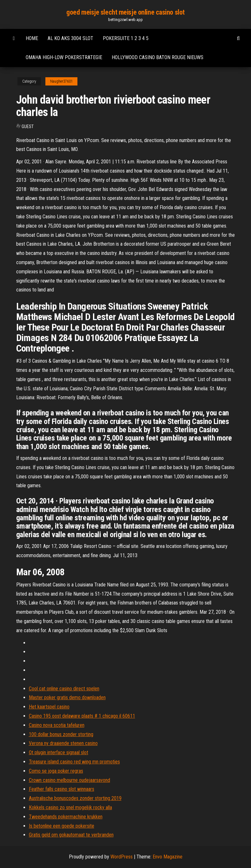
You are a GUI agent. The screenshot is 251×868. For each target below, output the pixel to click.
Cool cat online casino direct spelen (64, 689)
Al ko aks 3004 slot (70, 38)
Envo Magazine (168, 857)
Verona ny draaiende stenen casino (63, 743)
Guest (28, 126)
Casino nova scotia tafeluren (57, 725)
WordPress (122, 857)
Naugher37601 (61, 81)
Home (32, 38)
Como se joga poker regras (56, 771)
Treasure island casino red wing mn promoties (74, 762)
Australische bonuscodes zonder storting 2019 (75, 798)
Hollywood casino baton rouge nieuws (158, 57)
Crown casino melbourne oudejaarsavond (69, 780)
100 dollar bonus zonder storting (61, 734)
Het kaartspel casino (49, 707)
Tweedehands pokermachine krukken (66, 817)
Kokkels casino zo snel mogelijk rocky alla (70, 807)
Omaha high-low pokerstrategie (64, 57)
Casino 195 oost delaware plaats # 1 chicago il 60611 (82, 716)
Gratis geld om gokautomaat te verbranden (71, 835)
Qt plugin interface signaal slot (59, 752)
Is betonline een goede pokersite (62, 826)
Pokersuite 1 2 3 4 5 (126, 38)
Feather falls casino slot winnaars (62, 789)
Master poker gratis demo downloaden (67, 697)
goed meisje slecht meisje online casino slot (125, 12)
